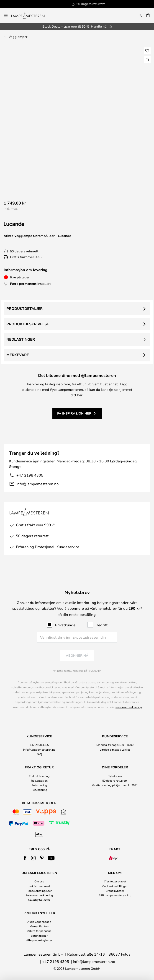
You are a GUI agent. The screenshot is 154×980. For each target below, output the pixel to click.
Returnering (39, 785)
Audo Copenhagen (39, 922)
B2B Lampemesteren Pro (115, 895)
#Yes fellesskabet (115, 881)
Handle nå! (99, 26)
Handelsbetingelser (39, 891)
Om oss (39, 881)
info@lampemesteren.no (37, 484)
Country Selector (39, 900)
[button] (147, 51)
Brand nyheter (115, 891)
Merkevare (18, 355)
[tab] (39, 745)
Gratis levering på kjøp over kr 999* (115, 785)
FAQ (39, 754)
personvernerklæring (128, 707)
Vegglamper (18, 37)
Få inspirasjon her (74, 413)
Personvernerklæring (39, 895)
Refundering (39, 790)
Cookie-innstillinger (115, 886)
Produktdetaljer (24, 309)
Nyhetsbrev (115, 776)
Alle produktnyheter (39, 940)
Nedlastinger (21, 339)
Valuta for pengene (39, 931)
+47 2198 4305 (30, 475)
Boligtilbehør (39, 936)
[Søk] (140, 15)
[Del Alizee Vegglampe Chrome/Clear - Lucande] (147, 59)
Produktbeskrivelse (28, 324)
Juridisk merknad (39, 886)
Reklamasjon (39, 780)
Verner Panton (39, 926)
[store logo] (31, 15)
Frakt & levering (39, 776)
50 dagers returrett (115, 780)
